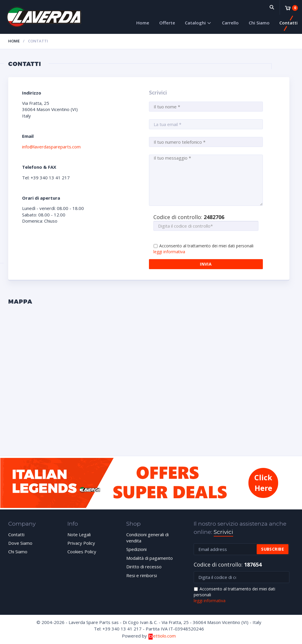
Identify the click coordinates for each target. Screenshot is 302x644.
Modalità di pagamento (150, 558)
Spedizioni (136, 549)
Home (143, 23)
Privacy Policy (81, 543)
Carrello (230, 23)
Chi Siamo (259, 23)
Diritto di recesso (144, 567)
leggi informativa (169, 252)
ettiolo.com (162, 636)
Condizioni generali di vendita (147, 538)
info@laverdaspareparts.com (51, 147)
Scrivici (223, 532)
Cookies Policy (82, 552)
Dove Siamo (20, 543)
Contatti (288, 23)
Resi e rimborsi (142, 575)
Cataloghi (195, 23)
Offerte (167, 23)
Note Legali (79, 534)
